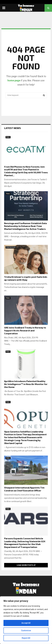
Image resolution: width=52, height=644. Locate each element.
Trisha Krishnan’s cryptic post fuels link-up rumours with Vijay (26, 278)
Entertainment (11, 247)
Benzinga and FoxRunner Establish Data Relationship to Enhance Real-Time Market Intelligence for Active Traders (25, 226)
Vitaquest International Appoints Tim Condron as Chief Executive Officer (24, 489)
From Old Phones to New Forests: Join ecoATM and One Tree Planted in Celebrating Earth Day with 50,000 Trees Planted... (26, 171)
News (8, 137)
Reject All (26, 638)
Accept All (26, 623)
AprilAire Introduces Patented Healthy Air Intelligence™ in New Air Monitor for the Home (26, 384)
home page (14, 80)
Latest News (12, 128)
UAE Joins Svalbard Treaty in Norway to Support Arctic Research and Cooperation (25, 330)
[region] (26, 620)
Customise (26, 630)
